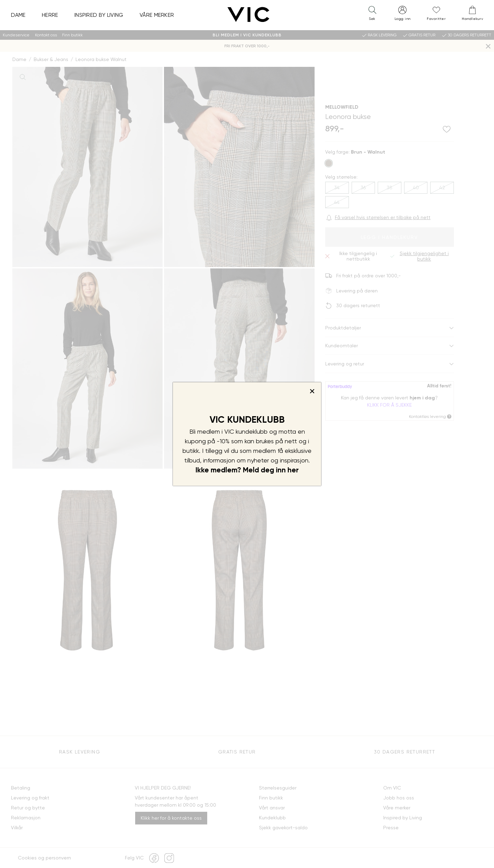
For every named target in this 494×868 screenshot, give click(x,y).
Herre (50, 15)
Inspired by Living (99, 15)
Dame (18, 15)
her (293, 470)
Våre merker (157, 15)
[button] (372, 15)
